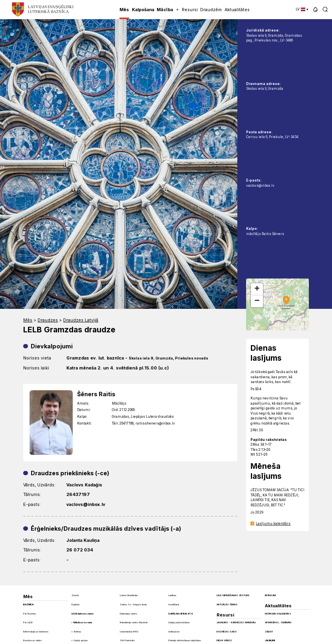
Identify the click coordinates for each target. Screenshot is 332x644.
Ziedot (269, 631)
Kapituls (76, 604)
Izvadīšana (174, 604)
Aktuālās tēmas (227, 604)
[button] (315, 9)
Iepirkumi (270, 595)
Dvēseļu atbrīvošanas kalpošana (184, 640)
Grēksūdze (174, 631)
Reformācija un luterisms (36, 631)
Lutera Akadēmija (129, 595)
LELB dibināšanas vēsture (233, 595)
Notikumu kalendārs (278, 613)
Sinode (75, 595)
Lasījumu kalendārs (273, 523)
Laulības (172, 595)
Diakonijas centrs (128, 613)
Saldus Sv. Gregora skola (133, 604)
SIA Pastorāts (127, 640)
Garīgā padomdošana (179, 622)
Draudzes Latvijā (81, 320)
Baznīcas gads (227, 631)
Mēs (28, 320)
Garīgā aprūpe (81, 640)
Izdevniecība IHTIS (129, 631)
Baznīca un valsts (32, 640)
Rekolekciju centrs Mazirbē (134, 622)
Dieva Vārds (224, 640)
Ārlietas (77, 632)
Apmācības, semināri (278, 622)
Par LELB (28, 622)
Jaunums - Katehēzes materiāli (236, 622)
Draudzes (48, 320)
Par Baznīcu (30, 613)
